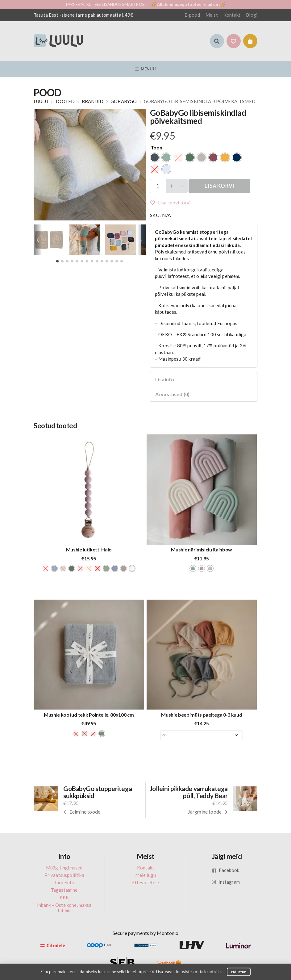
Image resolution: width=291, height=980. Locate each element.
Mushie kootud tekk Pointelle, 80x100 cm (89, 715)
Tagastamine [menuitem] (64, 890)
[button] (217, 41)
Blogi (252, 15)
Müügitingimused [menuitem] (64, 868)
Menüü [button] (146, 69)
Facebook (226, 870)
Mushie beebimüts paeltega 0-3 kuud (202, 715)
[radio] (155, 157)
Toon (157, 147)
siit (218, 971)
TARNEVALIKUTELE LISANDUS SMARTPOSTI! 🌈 (146, 4)
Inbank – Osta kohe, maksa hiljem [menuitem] (64, 908)
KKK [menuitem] (64, 897)
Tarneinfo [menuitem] (64, 882)
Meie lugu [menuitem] (145, 875)
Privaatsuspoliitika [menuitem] (64, 875)
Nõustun (239, 972)
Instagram (226, 882)
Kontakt (232, 15)
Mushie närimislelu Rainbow (202, 549)
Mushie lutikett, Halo (89, 549)
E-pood (192, 15)
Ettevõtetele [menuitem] (146, 882)
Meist (212, 15)
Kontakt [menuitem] (145, 868)
